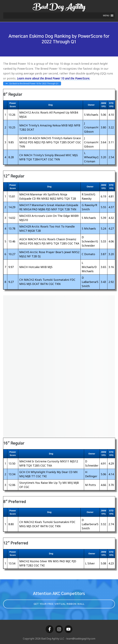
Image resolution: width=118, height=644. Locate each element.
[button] (106, 16)
